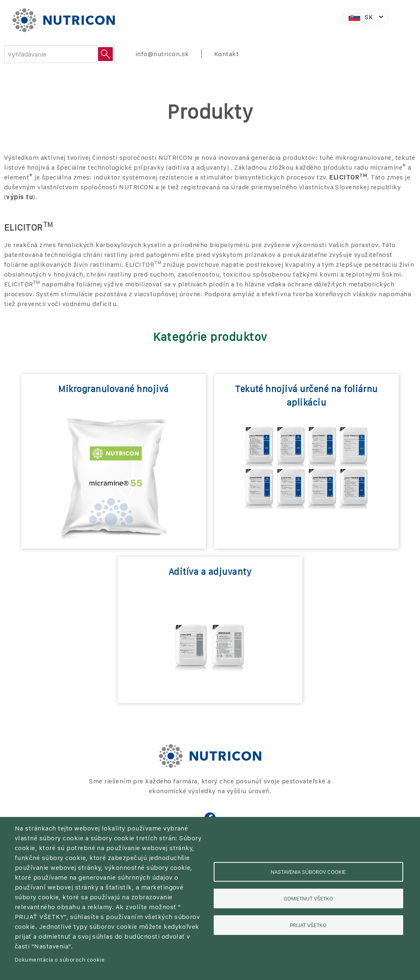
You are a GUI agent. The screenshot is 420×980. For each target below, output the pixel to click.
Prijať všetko (308, 925)
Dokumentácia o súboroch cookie (60, 960)
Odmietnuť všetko (308, 898)
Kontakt (226, 54)
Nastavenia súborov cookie (308, 872)
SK (369, 17)
